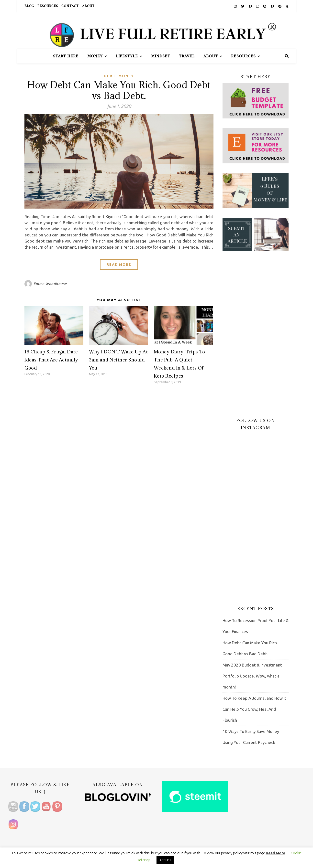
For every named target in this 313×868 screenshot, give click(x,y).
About (88, 6)
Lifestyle (127, 56)
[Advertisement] (256, 334)
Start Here (66, 56)
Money (95, 56)
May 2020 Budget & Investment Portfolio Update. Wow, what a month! (252, 676)
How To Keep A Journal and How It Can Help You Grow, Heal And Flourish (254, 709)
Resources (48, 6)
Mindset (161, 56)
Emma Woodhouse (50, 284)
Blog (29, 6)
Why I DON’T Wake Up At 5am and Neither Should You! (118, 360)
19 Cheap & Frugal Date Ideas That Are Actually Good (51, 360)
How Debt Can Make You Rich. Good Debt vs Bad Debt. (119, 90)
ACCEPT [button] (165, 860)
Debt (110, 76)
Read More (119, 265)
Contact (70, 6)
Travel (187, 56)
